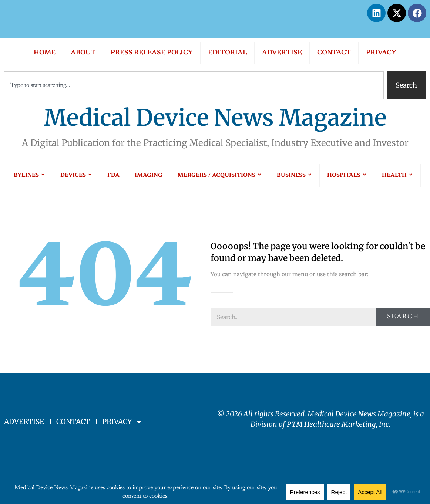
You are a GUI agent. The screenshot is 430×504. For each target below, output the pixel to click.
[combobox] (194, 85)
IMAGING (149, 175)
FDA (113, 175)
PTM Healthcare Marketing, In (336, 424)
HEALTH (397, 175)
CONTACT (334, 53)
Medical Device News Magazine (215, 118)
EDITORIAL (227, 53)
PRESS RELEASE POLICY (152, 53)
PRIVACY (381, 53)
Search (403, 317)
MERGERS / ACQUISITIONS (220, 175)
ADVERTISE (282, 53)
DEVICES (76, 175)
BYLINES (29, 175)
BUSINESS (294, 175)
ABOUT (83, 53)
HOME (45, 53)
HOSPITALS (347, 175)
